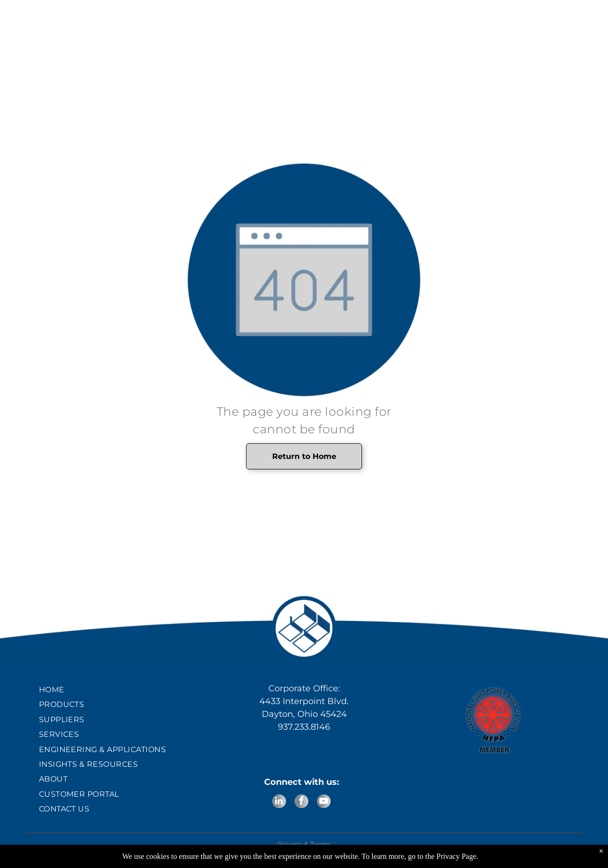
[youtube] (324, 802)
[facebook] (301, 802)
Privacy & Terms (304, 844)
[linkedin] (279, 802)
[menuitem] (115, 690)
